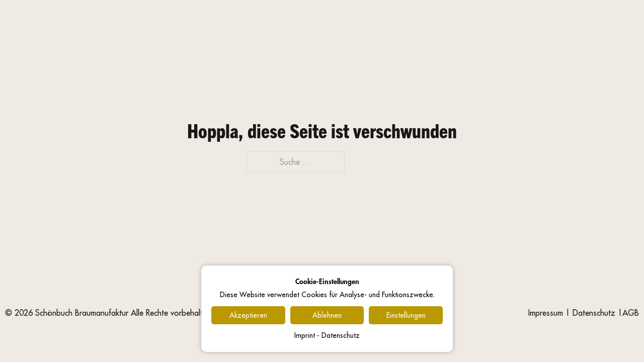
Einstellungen (406, 315)
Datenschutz (594, 313)
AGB (631, 313)
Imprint (305, 335)
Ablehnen (327, 315)
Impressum (546, 313)
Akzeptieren (248, 315)
